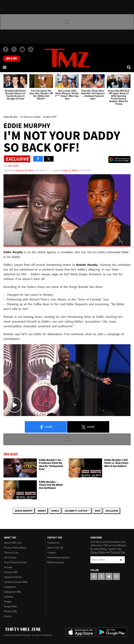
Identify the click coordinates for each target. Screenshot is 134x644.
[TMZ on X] (14, 49)
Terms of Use (11, 553)
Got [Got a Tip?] (12, 59)
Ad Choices (10, 558)
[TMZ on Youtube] (22, 49)
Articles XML (11, 572)
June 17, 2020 (70, 170)
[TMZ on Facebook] (6, 49)
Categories (10, 587)
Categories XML (13, 592)
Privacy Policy (98, 552)
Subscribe (121, 560)
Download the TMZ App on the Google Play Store (112, 632)
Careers (51, 553)
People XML (11, 607)
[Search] (129, 67)
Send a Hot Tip (55, 548)
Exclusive (112, 511)
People (8, 602)
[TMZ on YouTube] (109, 576)
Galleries (9, 597)
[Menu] (5, 67)
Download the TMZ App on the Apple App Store (81, 632)
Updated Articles (13, 577)
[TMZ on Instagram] (31, 49)
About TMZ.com (13, 543)
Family (55, 511)
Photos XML (11, 611)
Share (46, 427)
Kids (97, 511)
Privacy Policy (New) (15, 548)
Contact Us (53, 543)
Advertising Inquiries (58, 558)
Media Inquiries (56, 562)
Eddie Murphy (23, 511)
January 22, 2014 (24, 170)
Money (42, 511)
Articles (8, 567)
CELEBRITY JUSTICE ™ (77, 511)
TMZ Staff (13, 166)
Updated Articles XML (16, 582)
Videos (8, 616)
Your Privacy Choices (15, 562)
